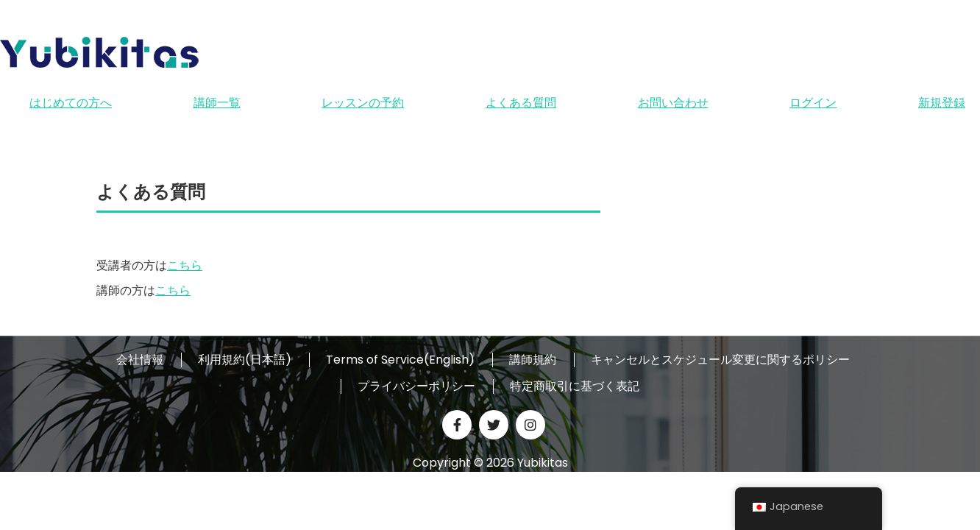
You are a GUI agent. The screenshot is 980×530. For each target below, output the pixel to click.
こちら (185, 265)
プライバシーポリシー (416, 386)
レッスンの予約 (363, 103)
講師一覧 (217, 103)
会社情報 (140, 360)
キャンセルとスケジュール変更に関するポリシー (720, 360)
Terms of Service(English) (400, 360)
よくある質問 (521, 103)
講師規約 (533, 360)
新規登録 (942, 103)
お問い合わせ (673, 103)
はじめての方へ (71, 103)
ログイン (813, 103)
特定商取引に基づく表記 (575, 386)
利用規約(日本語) (245, 360)
